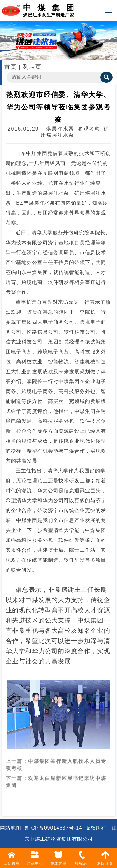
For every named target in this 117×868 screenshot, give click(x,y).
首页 (11, 67)
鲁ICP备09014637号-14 (53, 828)
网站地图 (11, 828)
